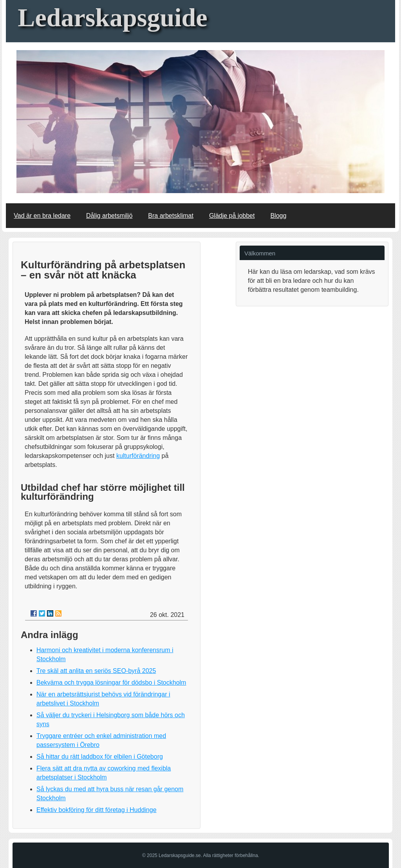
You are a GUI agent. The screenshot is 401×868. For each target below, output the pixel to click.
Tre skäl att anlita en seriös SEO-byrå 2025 (96, 671)
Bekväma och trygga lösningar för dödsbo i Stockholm (111, 683)
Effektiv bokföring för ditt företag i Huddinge (97, 810)
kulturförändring (138, 456)
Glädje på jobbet (232, 216)
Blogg (278, 216)
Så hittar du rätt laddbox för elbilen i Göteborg (100, 757)
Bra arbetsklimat (171, 216)
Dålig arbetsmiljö (109, 216)
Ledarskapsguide (112, 17)
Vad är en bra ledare (42, 216)
